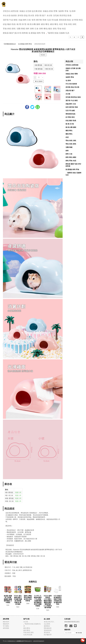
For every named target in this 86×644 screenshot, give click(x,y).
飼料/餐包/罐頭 (46, 28)
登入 (53, 622)
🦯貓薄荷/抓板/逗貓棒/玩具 (58, 33)
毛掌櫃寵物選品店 (10, 44)
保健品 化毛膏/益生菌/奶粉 (31, 11)
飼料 (28, 28)
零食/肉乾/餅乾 (9, 28)
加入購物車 (39, 81)
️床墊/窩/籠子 (40, 15)
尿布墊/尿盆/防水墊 (26, 15)
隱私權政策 (48, 628)
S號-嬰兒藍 (38, 65)
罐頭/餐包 (45, 24)
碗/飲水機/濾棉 (34, 24)
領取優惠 (79, 633)
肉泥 (61, 24)
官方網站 (6, 626)
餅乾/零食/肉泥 (59, 28)
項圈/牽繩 (21, 28)
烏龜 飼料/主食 (25, 20)
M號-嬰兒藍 (39, 69)
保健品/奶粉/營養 (50, 11)
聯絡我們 (6, 624)
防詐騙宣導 (48, 635)
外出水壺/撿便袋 (10, 15)
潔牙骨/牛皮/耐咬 (10, 20)
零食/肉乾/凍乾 (70, 24)
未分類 (49, 15)
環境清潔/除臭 (65, 20)
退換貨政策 (48, 630)
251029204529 (40, 44)
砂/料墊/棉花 (77, 20)
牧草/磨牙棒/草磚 (39, 20)
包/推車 (72, 11)
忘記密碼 (47, 624)
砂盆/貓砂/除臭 (9, 24)
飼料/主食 (34, 28)
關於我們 (6, 622)
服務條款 (47, 626)
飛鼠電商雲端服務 (38, 641)
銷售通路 (6, 628)
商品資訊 (43, 55)
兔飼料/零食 (63, 11)
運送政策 (47, 632)
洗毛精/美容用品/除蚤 (62, 15)
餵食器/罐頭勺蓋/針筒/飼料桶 (15, 33)
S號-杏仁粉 (48, 65)
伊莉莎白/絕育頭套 (11, 11)
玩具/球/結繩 (53, 20)
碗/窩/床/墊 (21, 24)
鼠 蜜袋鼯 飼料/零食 (37, 33)
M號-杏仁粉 (49, 69)
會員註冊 (47, 622)
